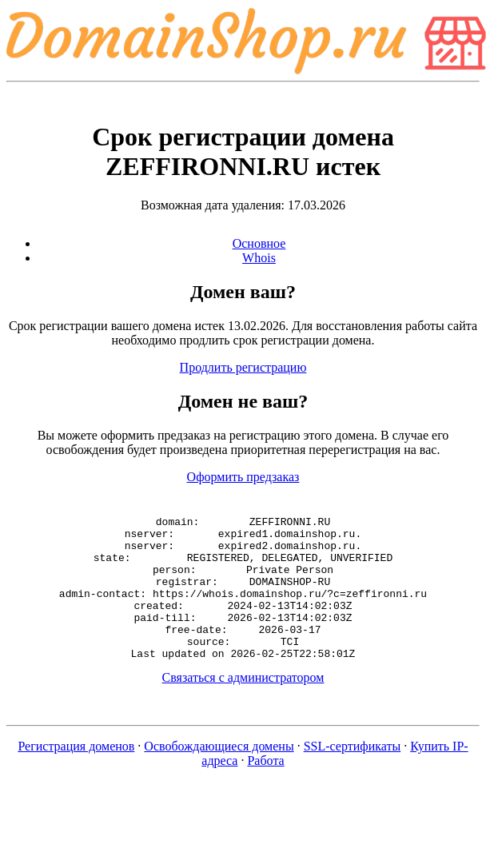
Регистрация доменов (76, 775)
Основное (259, 243)
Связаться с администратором (243, 706)
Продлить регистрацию (243, 367)
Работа (265, 789)
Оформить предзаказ (243, 477)
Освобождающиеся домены (219, 775)
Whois (259, 258)
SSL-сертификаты (353, 775)
